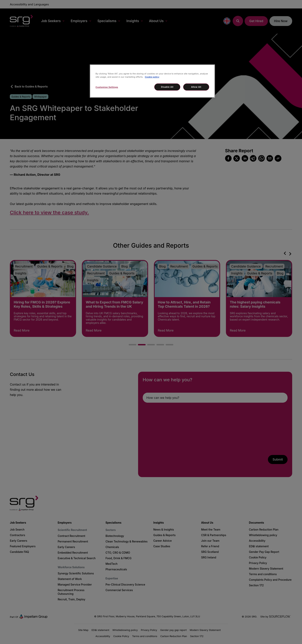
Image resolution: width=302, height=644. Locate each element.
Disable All (167, 87)
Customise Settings (107, 87)
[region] (152, 81)
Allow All (196, 87)
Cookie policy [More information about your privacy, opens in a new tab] (152, 77)
